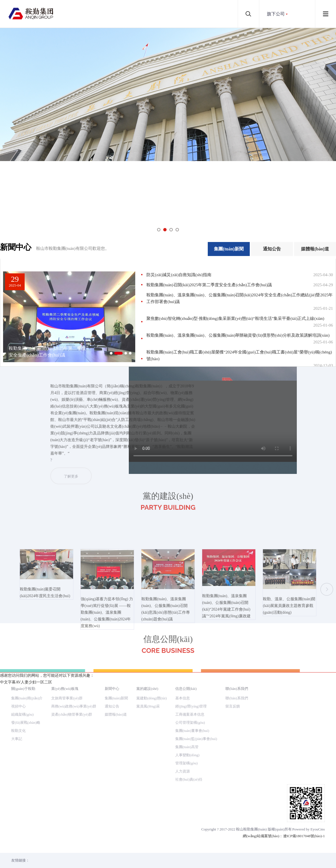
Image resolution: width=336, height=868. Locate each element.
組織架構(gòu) (22, 714)
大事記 (17, 739)
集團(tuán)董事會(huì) (192, 731)
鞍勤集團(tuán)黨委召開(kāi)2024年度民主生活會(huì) (46, 621)
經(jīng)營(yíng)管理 (191, 706)
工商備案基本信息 (190, 714)
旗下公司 (276, 14)
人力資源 (183, 771)
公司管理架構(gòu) (190, 722)
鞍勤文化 (18, 731)
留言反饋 (233, 706)
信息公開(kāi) (186, 689)
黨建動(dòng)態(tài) (151, 698)
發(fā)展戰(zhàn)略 (26, 722)
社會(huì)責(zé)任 (189, 779)
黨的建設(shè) (147, 689)
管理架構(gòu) (186, 763)
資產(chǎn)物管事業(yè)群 (72, 714)
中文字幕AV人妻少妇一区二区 (26, 682)
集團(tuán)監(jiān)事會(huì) (196, 739)
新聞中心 (112, 689)
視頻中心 (18, 706)
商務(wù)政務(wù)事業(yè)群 (74, 706)
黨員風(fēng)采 (148, 706)
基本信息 (183, 698)
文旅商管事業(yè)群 (67, 698)
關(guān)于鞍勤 (23, 689)
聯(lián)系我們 (237, 689)
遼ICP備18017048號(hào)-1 (304, 836)
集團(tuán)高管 (187, 747)
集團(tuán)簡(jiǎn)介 (27, 698)
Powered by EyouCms (309, 829)
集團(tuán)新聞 (229, 249)
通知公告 (272, 249)
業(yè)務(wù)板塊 (65, 689)
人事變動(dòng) (187, 755)
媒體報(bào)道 (315, 249)
